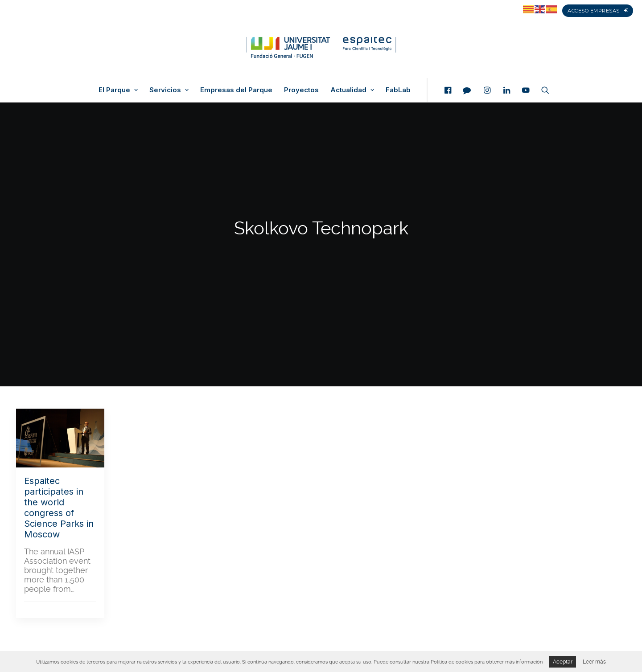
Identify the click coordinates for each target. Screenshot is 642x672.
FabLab (398, 90)
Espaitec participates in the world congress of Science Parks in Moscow (59, 508)
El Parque (118, 90)
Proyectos (301, 90)
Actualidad (352, 90)
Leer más (594, 662)
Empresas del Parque (236, 90)
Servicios (169, 90)
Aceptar (563, 662)
